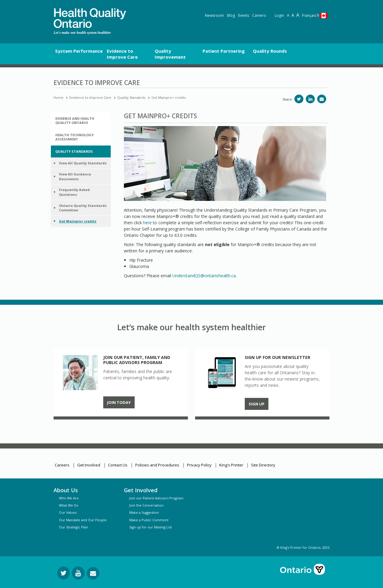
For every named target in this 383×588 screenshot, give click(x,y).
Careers (259, 15)
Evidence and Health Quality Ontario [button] (75, 121)
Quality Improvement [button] (170, 54)
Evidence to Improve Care (90, 97)
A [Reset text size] (288, 15)
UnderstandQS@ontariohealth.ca (204, 276)
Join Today (119, 402)
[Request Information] (93, 573)
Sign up (257, 404)
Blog (231, 15)
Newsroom (214, 15)
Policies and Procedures (157, 465)
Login (279, 15)
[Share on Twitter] (299, 99)
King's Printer (231, 465)
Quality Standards (131, 97)
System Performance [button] (79, 51)
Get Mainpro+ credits (169, 97)
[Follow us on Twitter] (63, 573)
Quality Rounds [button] (270, 51)
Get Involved (89, 465)
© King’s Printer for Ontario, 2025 (303, 547)
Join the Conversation (146, 505)
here (147, 223)
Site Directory (263, 465)
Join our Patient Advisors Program (156, 498)
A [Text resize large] (293, 15)
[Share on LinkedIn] (310, 99)
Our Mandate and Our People (83, 520)
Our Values (68, 512)
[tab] (81, 121)
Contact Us (118, 465)
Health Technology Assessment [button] (75, 137)
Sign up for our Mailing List (151, 527)
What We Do (69, 505)
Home (58, 97)
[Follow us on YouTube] (78, 573)
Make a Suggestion (144, 512)
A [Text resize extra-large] (298, 15)
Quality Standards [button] (74, 151)
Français (311, 15)
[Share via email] (322, 99)
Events (244, 15)
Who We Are (69, 498)
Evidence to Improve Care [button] (122, 54)
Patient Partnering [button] (224, 51)
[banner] (90, 18)
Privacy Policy (199, 465)
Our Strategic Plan (73, 527)
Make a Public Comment (149, 520)
